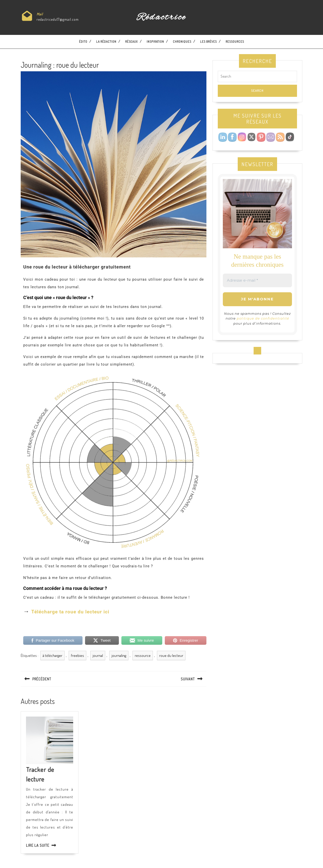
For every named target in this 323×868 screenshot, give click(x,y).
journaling (119, 655)
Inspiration (155, 42)
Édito (83, 42)
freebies (77, 655)
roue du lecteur (171, 655)
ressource (143, 655)
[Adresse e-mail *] (257, 281)
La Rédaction (106, 42)
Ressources (235, 42)
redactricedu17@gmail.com (58, 19)
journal (98, 655)
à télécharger (52, 655)
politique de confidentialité (263, 318)
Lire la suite (38, 845)
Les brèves (208, 42)
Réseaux (131, 42)
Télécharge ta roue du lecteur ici (70, 612)
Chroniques (182, 42)
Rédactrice (161, 17)
